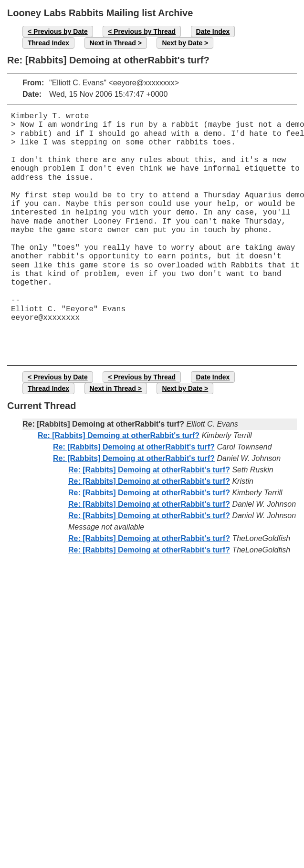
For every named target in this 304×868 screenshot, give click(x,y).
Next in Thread (113, 43)
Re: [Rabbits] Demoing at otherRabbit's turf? (119, 435)
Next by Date (182, 43)
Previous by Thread (145, 31)
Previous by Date (61, 31)
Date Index (213, 31)
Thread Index (48, 43)
